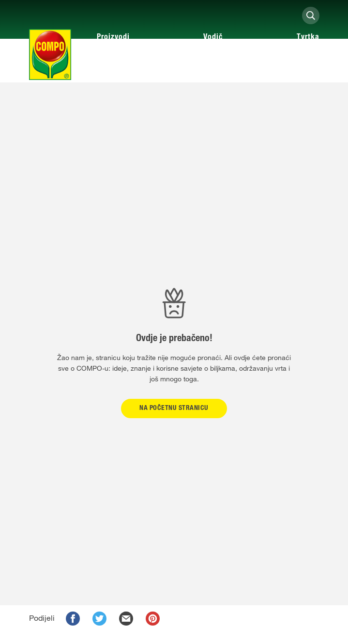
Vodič (213, 38)
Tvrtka (308, 38)
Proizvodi (113, 38)
